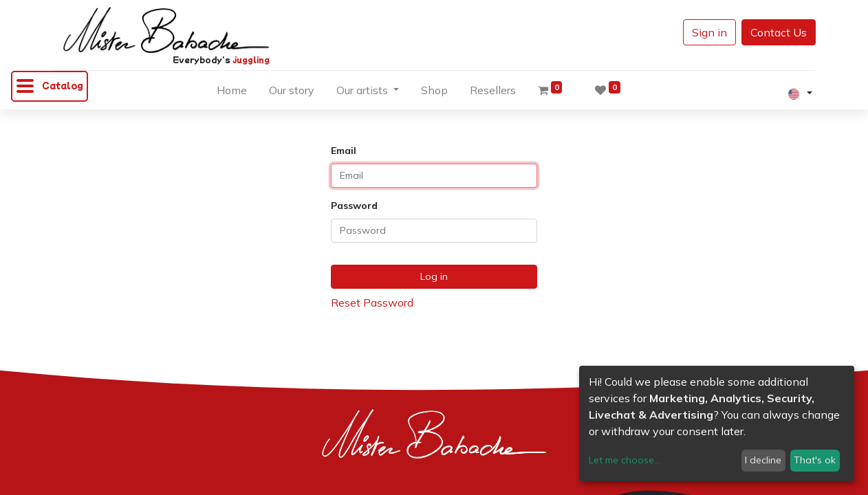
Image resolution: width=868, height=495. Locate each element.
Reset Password (372, 302)
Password (354, 206)
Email (344, 151)
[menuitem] (232, 93)
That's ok (815, 460)
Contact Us (779, 32)
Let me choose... (625, 460)
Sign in (709, 32)
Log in (434, 276)
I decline (763, 460)
